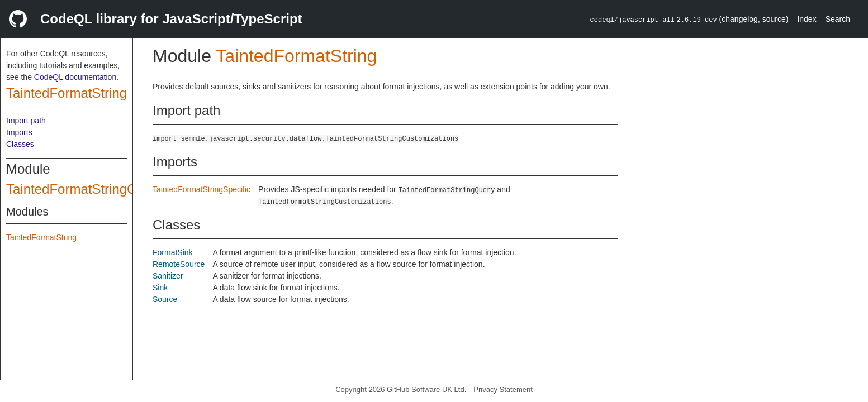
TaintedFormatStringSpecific (201, 189)
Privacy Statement (503, 389)
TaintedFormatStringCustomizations (112, 189)
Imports (19, 132)
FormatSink (173, 252)
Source (165, 299)
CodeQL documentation (75, 77)
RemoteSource (179, 264)
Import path (26, 121)
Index (807, 19)
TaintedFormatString (67, 93)
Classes (20, 144)
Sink (160, 288)
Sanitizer (168, 276)
